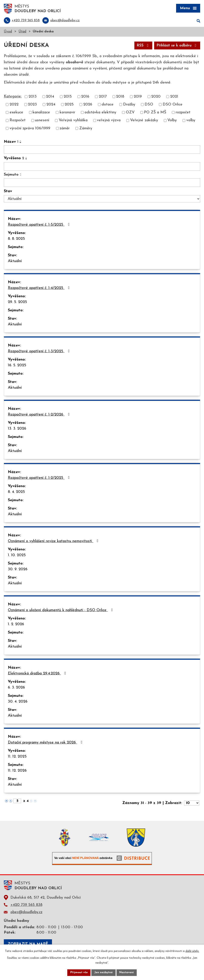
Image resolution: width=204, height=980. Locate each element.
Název (11, 142)
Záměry (86, 129)
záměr (65, 129)
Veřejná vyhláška (73, 121)
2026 (88, 105)
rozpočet (183, 113)
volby (191, 121)
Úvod (8, 32)
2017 (103, 97)
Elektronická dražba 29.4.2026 (38, 674)
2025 (69, 105)
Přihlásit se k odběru (176, 46)
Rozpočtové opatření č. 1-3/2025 (40, 352)
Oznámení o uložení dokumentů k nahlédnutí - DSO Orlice (61, 611)
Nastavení (127, 972)
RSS (140, 46)
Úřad (22, 32)
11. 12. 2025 (17, 757)
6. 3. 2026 (16, 688)
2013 (33, 97)
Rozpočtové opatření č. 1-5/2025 (40, 225)
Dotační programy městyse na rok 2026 (46, 743)
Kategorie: (13, 97)
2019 (138, 97)
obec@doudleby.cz (26, 913)
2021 (174, 97)
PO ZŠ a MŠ (155, 113)
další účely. (192, 951)
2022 (14, 105)
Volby (172, 121)
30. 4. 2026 (18, 702)
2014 (50, 97)
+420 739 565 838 (26, 906)
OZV (130, 113)
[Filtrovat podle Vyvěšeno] (102, 167)
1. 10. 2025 (17, 556)
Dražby (129, 105)
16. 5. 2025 (17, 366)
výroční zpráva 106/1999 (30, 129)
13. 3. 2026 (17, 429)
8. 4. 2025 (16, 492)
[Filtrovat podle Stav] (102, 199)
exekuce (16, 113)
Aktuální (15, 262)
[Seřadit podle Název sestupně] (21, 143)
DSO (149, 105)
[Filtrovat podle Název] (102, 150)
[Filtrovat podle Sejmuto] (102, 183)
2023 (32, 105)
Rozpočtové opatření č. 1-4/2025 (40, 288)
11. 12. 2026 (17, 771)
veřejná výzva (109, 121)
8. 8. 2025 (16, 239)
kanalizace (41, 113)
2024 (51, 105)
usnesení (42, 121)
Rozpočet (18, 121)
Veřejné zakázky (144, 121)
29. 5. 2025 (17, 302)
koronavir (67, 113)
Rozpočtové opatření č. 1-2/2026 (40, 415)
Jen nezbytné (104, 972)
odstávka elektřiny (100, 113)
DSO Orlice (173, 105)
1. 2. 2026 (16, 625)
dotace (108, 105)
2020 (156, 97)
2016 (85, 97)
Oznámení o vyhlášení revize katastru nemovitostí (54, 541)
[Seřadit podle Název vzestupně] (21, 141)
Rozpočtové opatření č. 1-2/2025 (40, 478)
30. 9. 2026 (18, 570)
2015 (68, 97)
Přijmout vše (78, 972)
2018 (120, 97)
